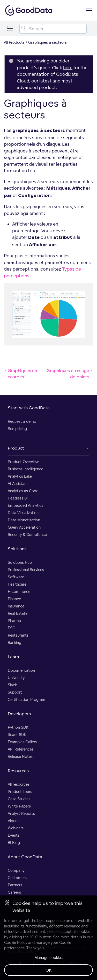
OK (49, 970)
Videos (14, 821)
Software (16, 577)
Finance (14, 599)
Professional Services (26, 570)
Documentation (21, 670)
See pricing (17, 429)
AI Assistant (18, 483)
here (68, 68)
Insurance (16, 606)
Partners (15, 885)
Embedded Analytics (25, 505)
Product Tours (20, 792)
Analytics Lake (20, 476)
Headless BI (18, 498)
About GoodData (25, 857)
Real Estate (18, 613)
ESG (12, 628)
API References (21, 749)
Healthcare (17, 584)
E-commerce (19, 591)
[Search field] (53, 29)
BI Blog (14, 843)
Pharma (14, 621)
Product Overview (23, 462)
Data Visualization (23, 513)
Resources (18, 771)
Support (15, 692)
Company (16, 870)
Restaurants (18, 635)
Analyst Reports (21, 813)
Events (14, 835)
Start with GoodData (29, 408)
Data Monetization (24, 520)
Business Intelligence (25, 469)
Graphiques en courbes (20, 374)
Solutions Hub (20, 562)
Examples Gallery (22, 742)
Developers (19, 714)
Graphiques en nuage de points (70, 374)
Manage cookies (48, 957)
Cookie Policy (16, 942)
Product (16, 448)
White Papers (19, 806)
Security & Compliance (27, 534)
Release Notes (20, 756)
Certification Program (27, 699)
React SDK (17, 735)
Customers (17, 878)
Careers (14, 892)
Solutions (17, 549)
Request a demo (22, 421)
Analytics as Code (23, 491)
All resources (19, 784)
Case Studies (19, 799)
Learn (13, 657)
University (16, 678)
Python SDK (18, 727)
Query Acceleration (24, 527)
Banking (14, 642)
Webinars (16, 828)
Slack (12, 685)
